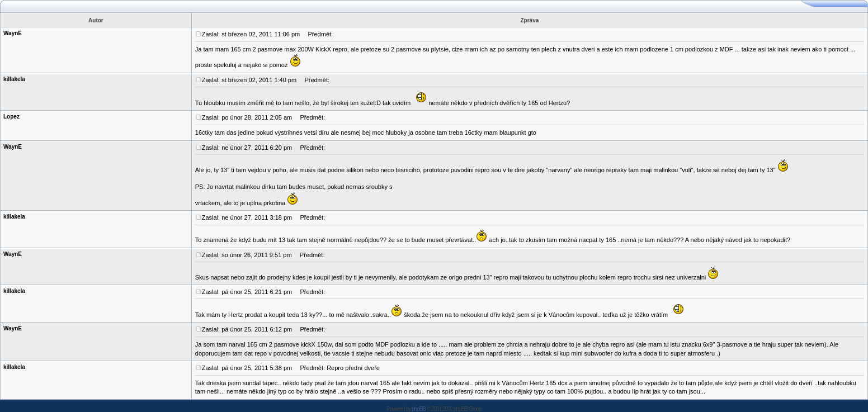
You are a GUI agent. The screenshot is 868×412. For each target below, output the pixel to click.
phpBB (419, 409)
